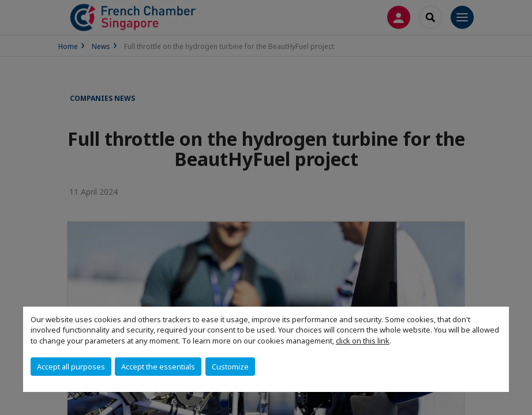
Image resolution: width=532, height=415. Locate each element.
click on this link (363, 341)
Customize (230, 367)
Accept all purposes (71, 367)
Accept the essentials (158, 367)
